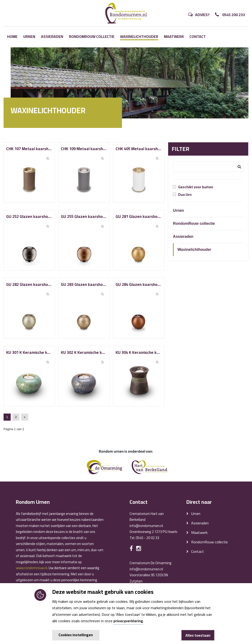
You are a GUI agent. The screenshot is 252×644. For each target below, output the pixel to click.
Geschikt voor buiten (193, 187)
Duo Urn (182, 194)
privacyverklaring (128, 621)
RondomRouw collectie (92, 36)
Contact (198, 36)
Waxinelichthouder (139, 37)
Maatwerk (174, 36)
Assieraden (52, 36)
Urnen (29, 36)
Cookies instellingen (76, 635)
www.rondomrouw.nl (31, 568)
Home (12, 36)
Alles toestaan (198, 635)
